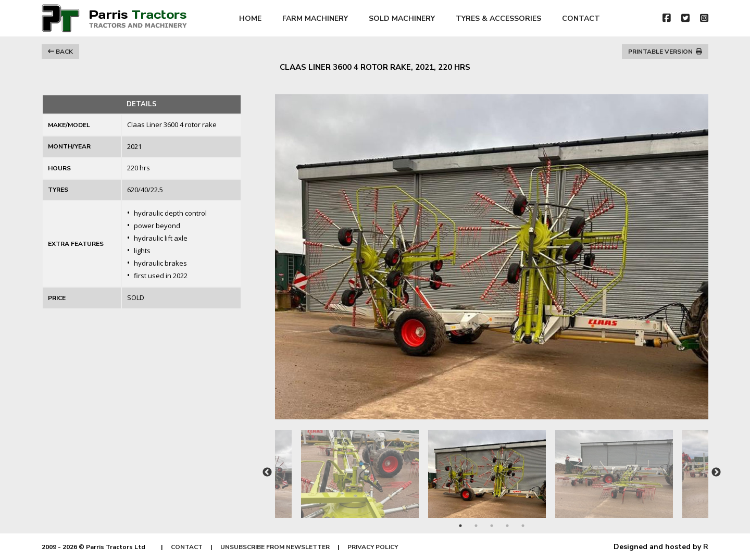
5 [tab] (523, 526)
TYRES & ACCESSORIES (498, 18)
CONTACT (581, 18)
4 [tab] (507, 526)
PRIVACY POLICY (373, 547)
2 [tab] (476, 526)
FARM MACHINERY (315, 18)
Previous (267, 472)
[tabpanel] (492, 469)
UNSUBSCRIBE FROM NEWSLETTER (275, 547)
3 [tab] (492, 526)
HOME (250, 18)
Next (716, 472)
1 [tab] (460, 526)
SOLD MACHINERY (402, 18)
